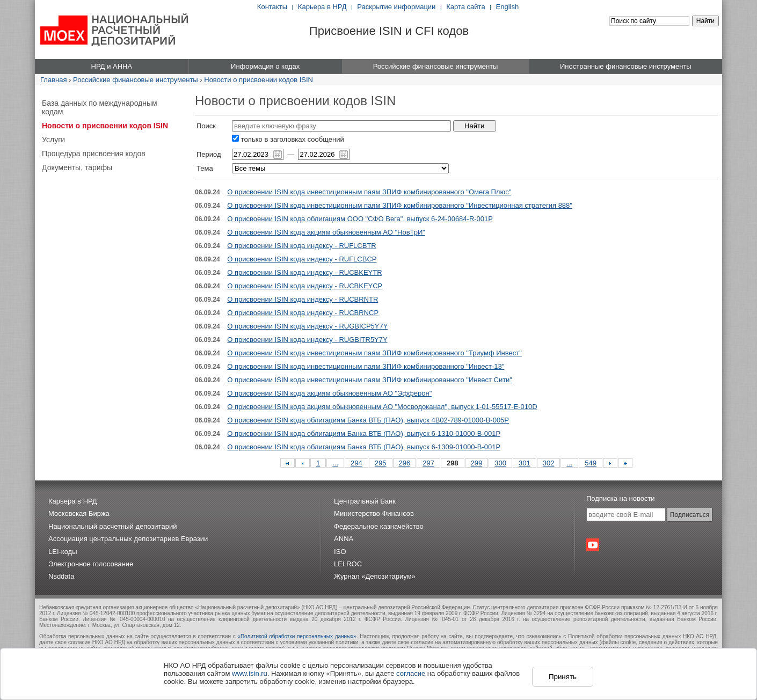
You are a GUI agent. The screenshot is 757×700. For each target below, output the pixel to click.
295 (381, 463)
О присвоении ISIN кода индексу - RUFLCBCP (302, 259)
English (508, 7)
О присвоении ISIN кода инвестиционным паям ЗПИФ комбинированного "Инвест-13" (366, 366)
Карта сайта (465, 7)
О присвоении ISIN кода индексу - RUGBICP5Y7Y (307, 326)
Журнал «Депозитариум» (375, 576)
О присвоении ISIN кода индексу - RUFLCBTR (301, 246)
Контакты (272, 7)
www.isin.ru (250, 673)
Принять (563, 677)
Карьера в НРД (322, 7)
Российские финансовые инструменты (136, 80)
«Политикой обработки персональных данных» (297, 636)
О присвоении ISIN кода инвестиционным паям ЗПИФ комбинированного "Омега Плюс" (369, 192)
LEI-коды (63, 552)
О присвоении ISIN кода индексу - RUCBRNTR (303, 299)
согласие (411, 673)
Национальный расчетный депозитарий (112, 526)
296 (405, 463)
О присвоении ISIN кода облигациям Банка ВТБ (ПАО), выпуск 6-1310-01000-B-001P (364, 433)
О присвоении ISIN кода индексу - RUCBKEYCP (305, 286)
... (335, 463)
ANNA (344, 539)
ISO (340, 552)
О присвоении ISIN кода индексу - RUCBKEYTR (304, 272)
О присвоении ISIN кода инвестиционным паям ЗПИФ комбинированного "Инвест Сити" (370, 380)
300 (500, 463)
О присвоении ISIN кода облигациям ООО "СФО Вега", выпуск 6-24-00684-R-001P (360, 219)
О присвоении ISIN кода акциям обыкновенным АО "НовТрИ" (326, 232)
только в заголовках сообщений (288, 139)
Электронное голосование (91, 564)
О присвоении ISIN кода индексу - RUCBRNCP (303, 313)
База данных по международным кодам (100, 107)
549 (591, 463)
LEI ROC (348, 564)
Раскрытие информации (396, 7)
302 (549, 463)
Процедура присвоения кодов (94, 154)
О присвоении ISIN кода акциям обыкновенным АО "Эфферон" (329, 393)
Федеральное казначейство (379, 526)
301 (525, 463)
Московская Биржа (79, 513)
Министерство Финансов (374, 513)
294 (356, 463)
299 (477, 463)
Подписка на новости (621, 498)
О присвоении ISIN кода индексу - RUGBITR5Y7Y (307, 340)
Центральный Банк (365, 501)
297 (428, 463)
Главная (53, 80)
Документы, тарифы (77, 167)
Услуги (53, 140)
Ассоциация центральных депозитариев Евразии (128, 539)
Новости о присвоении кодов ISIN (259, 80)
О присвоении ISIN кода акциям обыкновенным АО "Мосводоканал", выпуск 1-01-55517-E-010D (382, 407)
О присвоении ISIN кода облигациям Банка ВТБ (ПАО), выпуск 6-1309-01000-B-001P (364, 447)
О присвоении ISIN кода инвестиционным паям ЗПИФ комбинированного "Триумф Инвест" (374, 353)
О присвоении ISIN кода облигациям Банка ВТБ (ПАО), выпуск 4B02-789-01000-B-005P (368, 420)
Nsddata (61, 576)
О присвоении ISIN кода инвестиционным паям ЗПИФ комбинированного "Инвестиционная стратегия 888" (400, 205)
